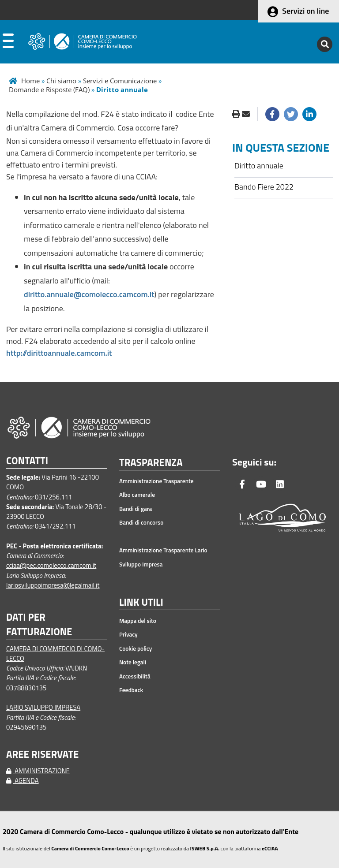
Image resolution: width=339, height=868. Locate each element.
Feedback (131, 690)
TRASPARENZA (151, 463)
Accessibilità (135, 676)
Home (30, 81)
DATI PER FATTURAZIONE (39, 625)
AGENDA (23, 780)
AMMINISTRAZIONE (38, 771)
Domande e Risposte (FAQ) (49, 89)
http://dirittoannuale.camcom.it (59, 353)
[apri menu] (8, 43)
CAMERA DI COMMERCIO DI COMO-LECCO (55, 654)
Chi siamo (61, 81)
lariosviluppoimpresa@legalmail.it (53, 585)
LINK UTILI (141, 603)
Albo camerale (137, 495)
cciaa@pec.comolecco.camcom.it (51, 565)
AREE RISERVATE (42, 754)
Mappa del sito (138, 621)
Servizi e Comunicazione (120, 81)
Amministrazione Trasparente (156, 481)
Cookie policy (136, 648)
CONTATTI (27, 461)
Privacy (128, 634)
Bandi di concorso (141, 522)
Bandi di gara (136, 509)
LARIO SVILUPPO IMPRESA (43, 707)
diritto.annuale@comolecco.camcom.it (89, 294)
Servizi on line (305, 11)
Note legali (133, 662)
